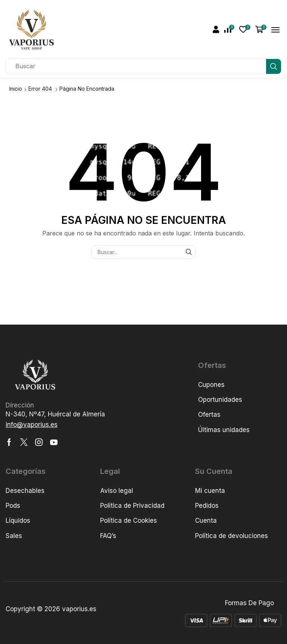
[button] (216, 29)
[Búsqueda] (274, 66)
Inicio (16, 89)
